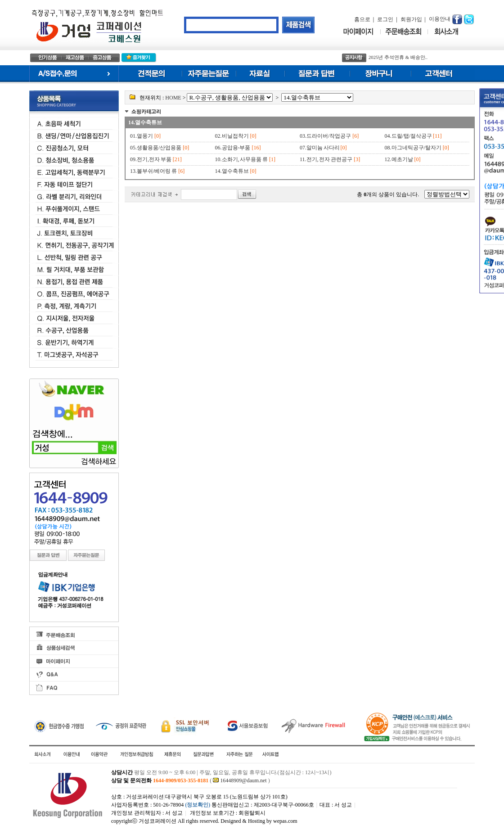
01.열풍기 (142, 136)
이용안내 (440, 19)
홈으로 (362, 19)
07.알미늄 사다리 (320, 148)
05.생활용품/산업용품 (156, 148)
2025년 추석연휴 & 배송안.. (398, 57)
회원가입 (411, 19)
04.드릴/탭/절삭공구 (409, 136)
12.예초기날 (399, 159)
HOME (173, 98)
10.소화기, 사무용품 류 (242, 159)
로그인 (385, 19)
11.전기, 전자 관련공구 (326, 159)
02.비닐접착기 (232, 136)
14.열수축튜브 (145, 122)
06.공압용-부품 (233, 148)
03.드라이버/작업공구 (325, 136)
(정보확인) (198, 805)
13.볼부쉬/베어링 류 (153, 171)
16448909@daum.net (243, 780)
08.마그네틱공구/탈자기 (413, 148)
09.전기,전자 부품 (151, 159)
